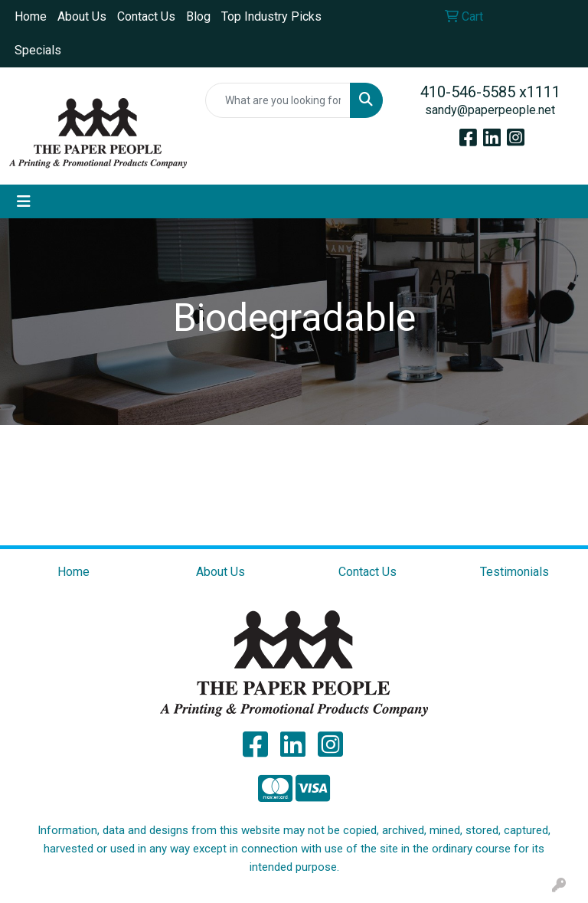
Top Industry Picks (271, 16)
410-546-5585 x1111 (490, 92)
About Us (82, 16)
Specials (38, 50)
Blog (198, 16)
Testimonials (514, 572)
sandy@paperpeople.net (490, 110)
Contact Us (146, 16)
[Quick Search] (278, 100)
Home (31, 16)
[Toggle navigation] (24, 201)
